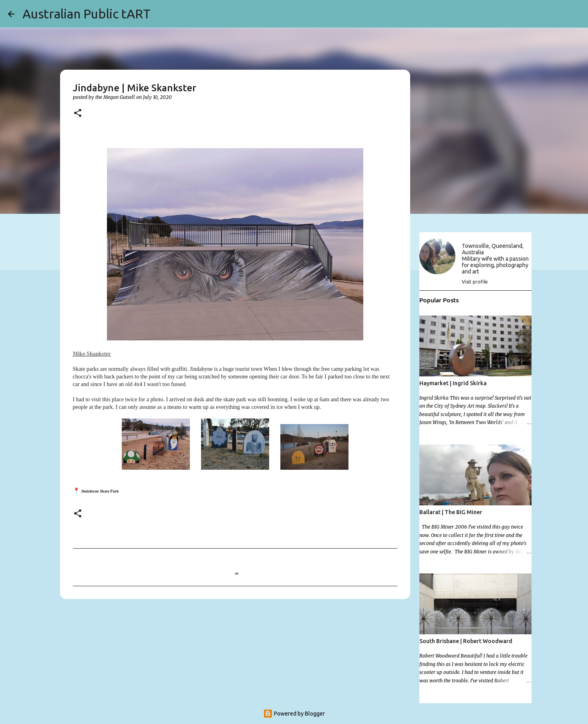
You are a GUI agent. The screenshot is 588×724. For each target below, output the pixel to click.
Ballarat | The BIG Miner (451, 512)
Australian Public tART (87, 14)
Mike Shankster (92, 354)
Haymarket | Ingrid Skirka (453, 383)
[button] (78, 114)
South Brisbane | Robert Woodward (466, 641)
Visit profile (475, 282)
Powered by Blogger (294, 714)
